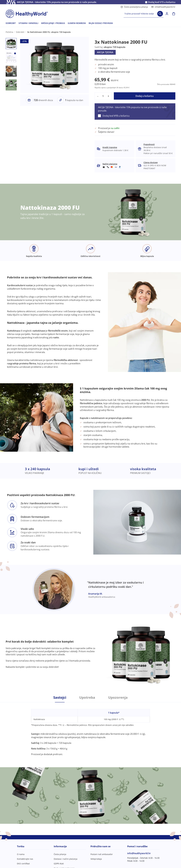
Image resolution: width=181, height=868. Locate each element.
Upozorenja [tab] (118, 697)
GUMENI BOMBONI (77, 23)
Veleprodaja (96, 859)
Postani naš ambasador (102, 854)
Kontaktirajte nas (25, 859)
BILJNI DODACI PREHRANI (101, 23)
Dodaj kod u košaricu (162, 2)
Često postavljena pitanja (134, 7)
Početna (9, 32)
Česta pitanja (60, 854)
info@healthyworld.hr (163, 7)
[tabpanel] (90, 729)
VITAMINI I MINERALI (28, 23)
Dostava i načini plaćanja (66, 859)
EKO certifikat (23, 864)
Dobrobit (20, 32)
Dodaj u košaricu (145, 96)
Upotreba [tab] (87, 697)
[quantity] (103, 96)
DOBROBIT (11, 23)
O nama (21, 854)
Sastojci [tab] (60, 697)
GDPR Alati (59, 864)
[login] (167, 14)
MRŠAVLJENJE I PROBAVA (53, 23)
